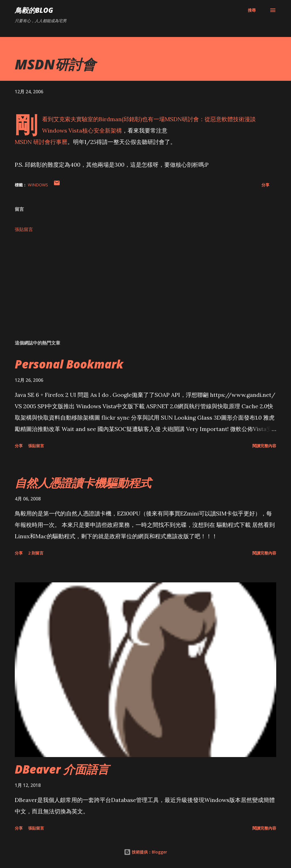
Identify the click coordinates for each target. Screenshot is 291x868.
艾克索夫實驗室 (73, 119)
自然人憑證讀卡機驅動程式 (83, 483)
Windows (38, 185)
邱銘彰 (132, 119)
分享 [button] (265, 185)
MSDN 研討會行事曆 (41, 142)
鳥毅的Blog (34, 10)
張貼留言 (24, 229)
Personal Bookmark (69, 364)
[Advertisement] (145, 291)
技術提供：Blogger (145, 852)
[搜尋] (252, 10)
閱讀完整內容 (264, 446)
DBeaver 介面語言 (62, 769)
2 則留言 (36, 553)
